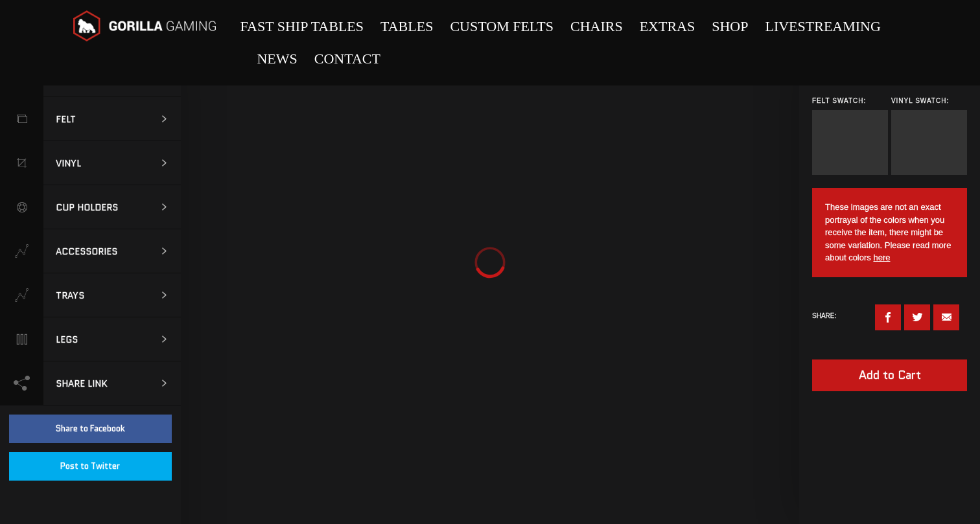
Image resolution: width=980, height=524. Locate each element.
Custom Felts (502, 26)
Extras (668, 26)
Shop (730, 26)
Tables (407, 26)
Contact (347, 59)
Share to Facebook (90, 428)
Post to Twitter (90, 466)
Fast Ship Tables (302, 26)
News (277, 59)
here (881, 257)
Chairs (597, 26)
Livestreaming (822, 26)
